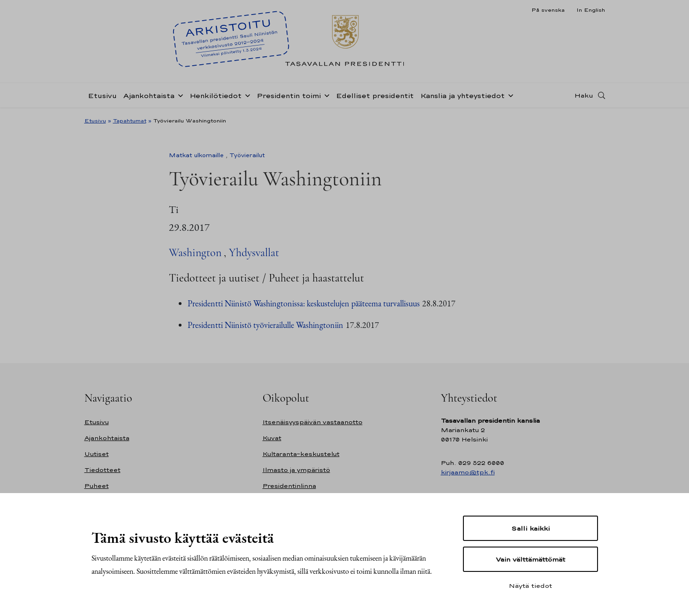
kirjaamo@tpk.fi (468, 472)
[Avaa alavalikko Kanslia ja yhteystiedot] (509, 95)
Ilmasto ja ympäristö (296, 470)
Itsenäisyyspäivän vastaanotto (313, 422)
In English (591, 10)
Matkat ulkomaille (196, 155)
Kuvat (272, 438)
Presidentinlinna (289, 486)
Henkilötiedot (216, 95)
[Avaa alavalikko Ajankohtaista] (179, 95)
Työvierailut (247, 155)
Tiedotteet (102, 470)
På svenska (548, 10)
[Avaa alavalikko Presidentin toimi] (325, 95)
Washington (195, 253)
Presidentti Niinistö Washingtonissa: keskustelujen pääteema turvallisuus (304, 303)
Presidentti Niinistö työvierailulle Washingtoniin (265, 325)
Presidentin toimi (289, 95)
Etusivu (102, 95)
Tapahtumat (130, 121)
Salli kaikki (530, 528)
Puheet (97, 486)
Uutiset (97, 454)
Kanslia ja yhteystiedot (462, 95)
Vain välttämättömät (530, 559)
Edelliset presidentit (375, 95)
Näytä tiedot (530, 586)
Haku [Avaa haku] (584, 95)
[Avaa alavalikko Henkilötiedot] (246, 95)
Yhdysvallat (254, 253)
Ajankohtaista (149, 95)
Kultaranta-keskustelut (301, 454)
